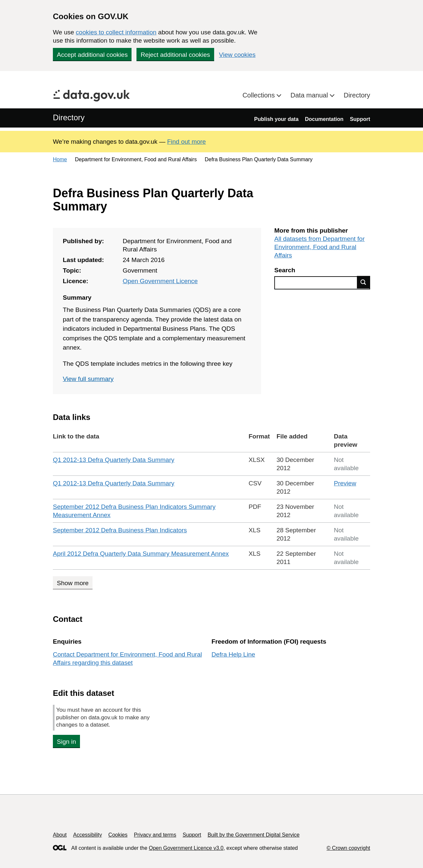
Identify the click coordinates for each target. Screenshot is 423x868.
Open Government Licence (160, 281)
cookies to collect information (116, 32)
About (60, 835)
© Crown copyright (348, 848)
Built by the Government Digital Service (253, 835)
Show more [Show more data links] (73, 583)
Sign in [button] (66, 742)
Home (60, 159)
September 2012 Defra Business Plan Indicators (120, 530)
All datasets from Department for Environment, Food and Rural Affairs (320, 247)
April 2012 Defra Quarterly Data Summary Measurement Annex (141, 554)
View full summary (88, 379)
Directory (357, 95)
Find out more (187, 142)
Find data (364, 282)
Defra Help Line (233, 654)
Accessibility (87, 835)
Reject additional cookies (175, 55)
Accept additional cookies (92, 55)
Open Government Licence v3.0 (186, 848)
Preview (345, 483)
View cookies (237, 55)
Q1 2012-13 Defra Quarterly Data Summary (114, 460)
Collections (260, 95)
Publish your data (276, 119)
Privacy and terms (155, 835)
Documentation (324, 119)
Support (360, 119)
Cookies (118, 835)
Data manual (310, 95)
